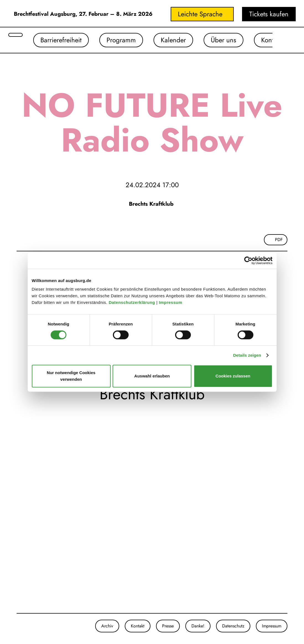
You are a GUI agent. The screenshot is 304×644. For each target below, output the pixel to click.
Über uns (224, 40)
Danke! (198, 626)
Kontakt (271, 40)
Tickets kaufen (269, 14)
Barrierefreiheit (61, 40)
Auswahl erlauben (152, 376)
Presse (168, 626)
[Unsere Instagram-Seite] (17, 626)
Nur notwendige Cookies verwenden (71, 376)
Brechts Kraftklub (152, 204)
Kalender (173, 40)
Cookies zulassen (233, 376)
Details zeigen (247, 355)
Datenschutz (233, 626)
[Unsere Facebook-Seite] (22, 626)
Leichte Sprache (200, 14)
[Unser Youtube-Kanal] (28, 626)
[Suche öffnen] (15, 35)
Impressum (171, 302)
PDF (279, 240)
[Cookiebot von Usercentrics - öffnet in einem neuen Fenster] (248, 260)
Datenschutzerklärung (132, 302)
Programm (121, 40)
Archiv (107, 626)
